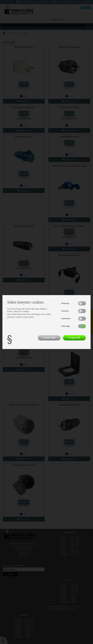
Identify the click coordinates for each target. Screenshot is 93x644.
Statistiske (65, 311)
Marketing (65, 303)
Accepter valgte (49, 338)
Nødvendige (66, 326)
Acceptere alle (74, 338)
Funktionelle (66, 319)
